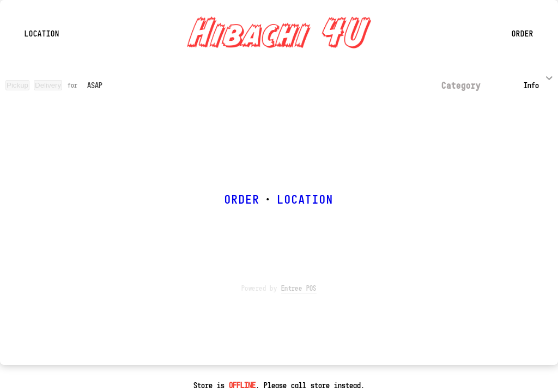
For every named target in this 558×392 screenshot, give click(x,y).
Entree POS (299, 288)
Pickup (17, 85)
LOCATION (305, 199)
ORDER (242, 199)
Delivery (48, 85)
